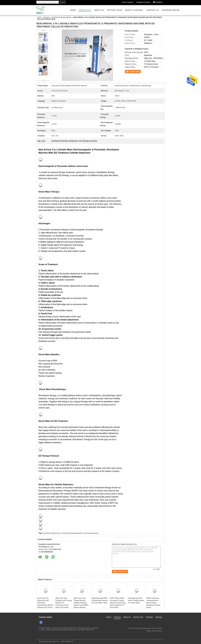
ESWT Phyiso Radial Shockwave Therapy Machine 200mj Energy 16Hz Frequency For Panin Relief (118, 603)
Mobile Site (42, 636)
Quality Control (134, 10)
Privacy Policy (45, 628)
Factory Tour (114, 10)
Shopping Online (171, 10)
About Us (99, 10)
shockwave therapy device (52, 533)
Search (62, 2)
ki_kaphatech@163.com (152, 633)
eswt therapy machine (91, 533)
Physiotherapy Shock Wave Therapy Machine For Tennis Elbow (136, 600)
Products (84, 10)
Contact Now (129, 71)
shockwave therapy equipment (72, 533)
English (160, 2)
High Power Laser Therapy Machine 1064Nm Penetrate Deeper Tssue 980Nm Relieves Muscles (81, 603)
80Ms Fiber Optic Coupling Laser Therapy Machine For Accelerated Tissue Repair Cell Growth (64, 603)
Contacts (149, 617)
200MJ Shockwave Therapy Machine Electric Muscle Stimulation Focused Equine (153, 603)
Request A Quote (143, 2)
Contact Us (152, 10)
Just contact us (67, 641)
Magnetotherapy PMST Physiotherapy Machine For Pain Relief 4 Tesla (100, 600)
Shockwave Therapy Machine (61, 17)
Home (73, 10)
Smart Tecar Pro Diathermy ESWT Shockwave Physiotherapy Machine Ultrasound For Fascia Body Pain (45, 604)
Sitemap (159, 617)
